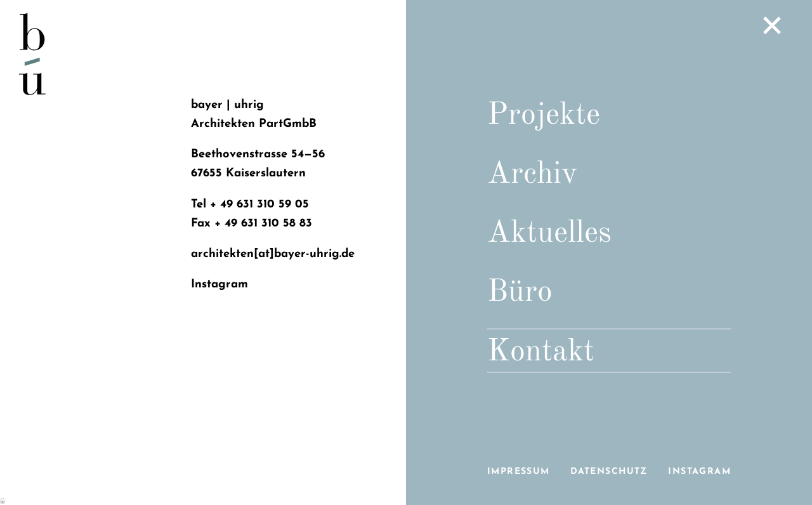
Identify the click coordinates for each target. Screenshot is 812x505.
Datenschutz (609, 472)
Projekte (544, 115)
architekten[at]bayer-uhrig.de (273, 254)
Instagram (699, 472)
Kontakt (541, 352)
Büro (520, 292)
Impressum (519, 472)
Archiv (532, 174)
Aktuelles (549, 233)
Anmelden (3, 500)
